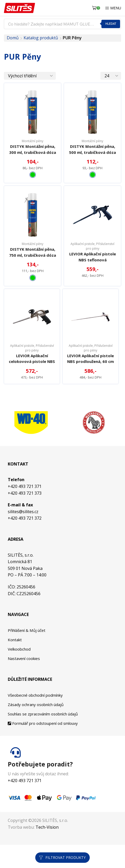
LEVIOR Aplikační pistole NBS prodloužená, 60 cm (91, 376)
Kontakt (15, 661)
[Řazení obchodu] (30, 76)
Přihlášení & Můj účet (29, 651)
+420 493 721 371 (25, 507)
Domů (13, 38)
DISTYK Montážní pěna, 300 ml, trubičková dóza (33, 153)
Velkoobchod (20, 671)
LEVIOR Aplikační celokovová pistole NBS (32, 376)
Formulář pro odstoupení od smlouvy (46, 746)
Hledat (110, 24)
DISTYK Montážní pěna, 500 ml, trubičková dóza (93, 153)
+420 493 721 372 (25, 539)
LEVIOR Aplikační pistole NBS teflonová (93, 264)
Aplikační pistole (83, 251)
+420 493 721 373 (25, 514)
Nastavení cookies (25, 681)
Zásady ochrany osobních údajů (38, 727)
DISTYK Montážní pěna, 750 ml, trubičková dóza (33, 262)
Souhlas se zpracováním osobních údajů (46, 737)
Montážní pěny (33, 141)
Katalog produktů (41, 38)
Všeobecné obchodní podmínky (38, 717)
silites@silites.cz (23, 532)
